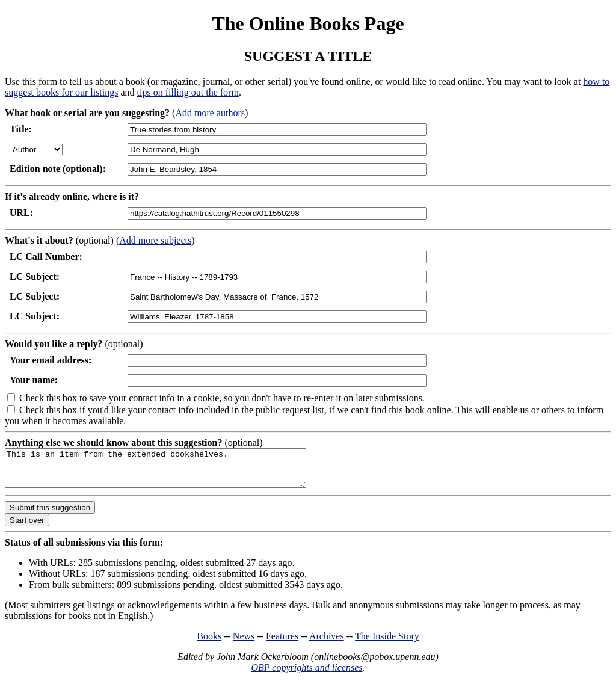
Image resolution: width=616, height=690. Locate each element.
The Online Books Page (308, 23)
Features (282, 643)
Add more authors (210, 113)
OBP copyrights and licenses (306, 675)
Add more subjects (155, 240)
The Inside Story (387, 643)
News (244, 643)
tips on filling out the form (188, 92)
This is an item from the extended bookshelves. (174, 472)
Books (209, 643)
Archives (327, 643)
